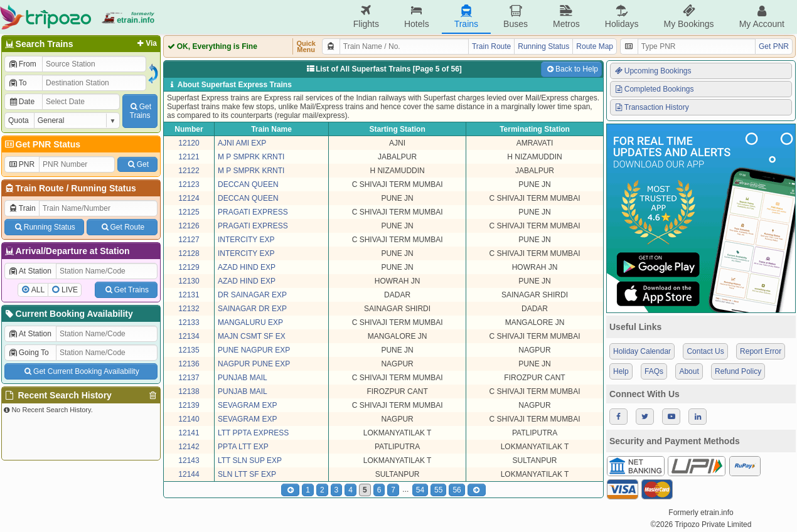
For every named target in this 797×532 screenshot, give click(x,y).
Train (22, 208)
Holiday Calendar (642, 351)
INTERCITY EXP (246, 240)
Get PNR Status (42, 144)
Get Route (122, 227)
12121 (189, 157)
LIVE (70, 290)
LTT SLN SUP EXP (250, 460)
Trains (466, 17)
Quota (19, 120)
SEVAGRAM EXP (247, 405)
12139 (189, 405)
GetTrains (140, 111)
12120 (189, 143)
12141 (189, 433)
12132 (189, 309)
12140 (189, 419)
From (22, 64)
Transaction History (651, 107)
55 (438, 490)
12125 (189, 212)
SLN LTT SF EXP (247, 474)
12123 (189, 184)
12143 (189, 460)
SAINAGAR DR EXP (252, 309)
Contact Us (705, 351)
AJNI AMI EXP (242, 143)
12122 (189, 171)
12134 (189, 336)
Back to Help (571, 69)
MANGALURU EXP (250, 322)
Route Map (595, 46)
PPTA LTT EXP (243, 447)
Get (137, 164)
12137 (189, 378)
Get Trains (126, 290)
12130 (189, 281)
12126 (189, 226)
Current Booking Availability (68, 314)
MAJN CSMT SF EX (252, 336)
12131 (189, 295)
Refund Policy (738, 371)
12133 (189, 322)
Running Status (103, 188)
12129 (189, 267)
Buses (516, 17)
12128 (189, 253)
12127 (189, 240)
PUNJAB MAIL (243, 378)
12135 (189, 350)
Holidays (622, 17)
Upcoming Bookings (653, 71)
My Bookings (688, 17)
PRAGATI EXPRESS (253, 212)
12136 (189, 364)
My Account (762, 17)
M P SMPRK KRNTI (251, 157)
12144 (189, 474)
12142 (189, 447)
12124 (189, 198)
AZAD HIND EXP (247, 267)
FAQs (654, 371)
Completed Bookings (654, 89)
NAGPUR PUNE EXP (254, 364)
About (689, 371)
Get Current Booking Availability (81, 371)
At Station (30, 271)
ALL (38, 290)
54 (420, 490)
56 (457, 490)
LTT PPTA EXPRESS (253, 433)
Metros (566, 17)
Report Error (761, 351)
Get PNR (774, 46)
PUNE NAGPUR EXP (254, 350)
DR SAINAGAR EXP (252, 295)
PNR (21, 164)
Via (146, 43)
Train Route (40, 188)
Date (21, 102)
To (17, 83)
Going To (29, 353)
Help (621, 371)
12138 (189, 391)
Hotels (417, 17)
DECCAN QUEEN (248, 184)
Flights (366, 17)
